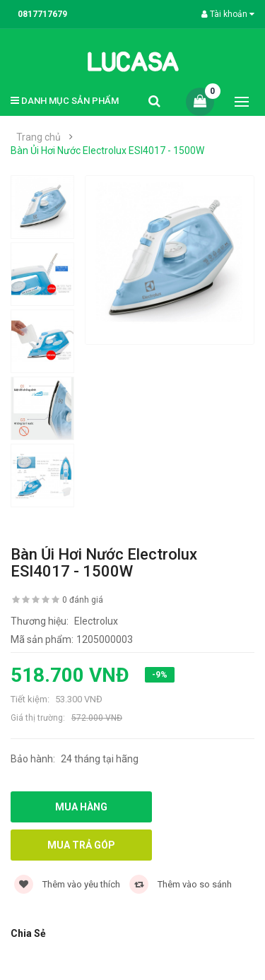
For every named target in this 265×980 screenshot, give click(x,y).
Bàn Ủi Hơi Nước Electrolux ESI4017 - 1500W (107, 150)
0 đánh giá (83, 600)
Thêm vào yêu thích (67, 884)
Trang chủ (39, 137)
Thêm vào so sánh (181, 884)
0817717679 (42, 14)
